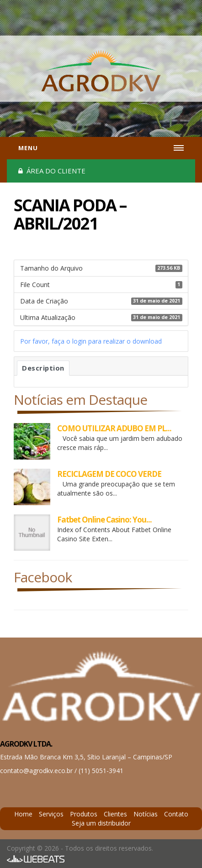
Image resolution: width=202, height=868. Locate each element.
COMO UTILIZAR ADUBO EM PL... (114, 428)
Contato (176, 814)
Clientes (115, 814)
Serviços (51, 814)
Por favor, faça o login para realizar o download (91, 341)
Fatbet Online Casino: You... (104, 520)
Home (23, 814)
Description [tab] (43, 368)
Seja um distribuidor (101, 823)
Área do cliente (52, 171)
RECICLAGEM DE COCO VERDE (109, 474)
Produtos (84, 814)
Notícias (146, 814)
